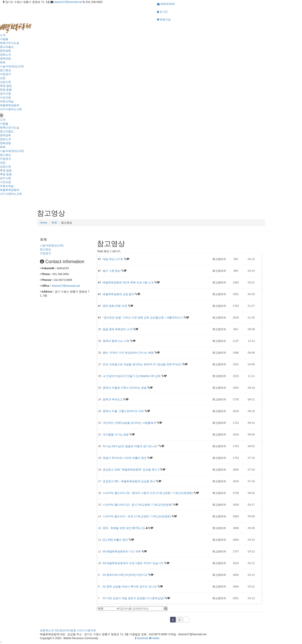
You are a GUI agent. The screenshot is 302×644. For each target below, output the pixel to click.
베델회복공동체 (10, 105)
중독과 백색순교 (113, 399)
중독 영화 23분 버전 (115, 306)
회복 (3, 62)
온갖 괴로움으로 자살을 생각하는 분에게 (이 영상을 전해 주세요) (143, 364)
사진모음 (5, 97)
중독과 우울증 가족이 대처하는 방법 (125, 388)
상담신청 (5, 82)
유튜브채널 (7, 101)
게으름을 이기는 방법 (116, 434)
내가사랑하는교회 (11, 109)
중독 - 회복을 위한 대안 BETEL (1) (124, 528)
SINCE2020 (166, 4)
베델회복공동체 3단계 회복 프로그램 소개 (129, 282)
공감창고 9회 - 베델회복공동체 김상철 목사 (129, 481)
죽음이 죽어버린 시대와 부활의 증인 (125, 458)
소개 (3, 35)
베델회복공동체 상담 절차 (119, 294)
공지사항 (5, 94)
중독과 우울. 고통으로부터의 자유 (124, 411)
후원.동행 (6, 90)
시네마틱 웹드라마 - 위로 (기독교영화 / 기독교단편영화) (137, 516)
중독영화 (5, 51)
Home (44, 223)
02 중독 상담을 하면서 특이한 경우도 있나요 (130, 586)
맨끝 (186, 620)
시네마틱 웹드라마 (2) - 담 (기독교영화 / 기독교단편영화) (138, 505)
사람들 (4, 39)
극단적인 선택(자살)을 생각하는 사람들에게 (130, 423)
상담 (3, 78)
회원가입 (164, 19)
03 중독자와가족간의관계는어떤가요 (125, 575)
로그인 (162, 12)
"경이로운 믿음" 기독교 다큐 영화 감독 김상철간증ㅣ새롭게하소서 (143, 318)
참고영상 (5, 70)
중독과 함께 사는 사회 (117, 341)
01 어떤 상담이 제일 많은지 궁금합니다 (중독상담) (134, 598)
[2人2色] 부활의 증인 (116, 540)
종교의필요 (7, 47)
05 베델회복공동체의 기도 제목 (122, 551)
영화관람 (5, 58)
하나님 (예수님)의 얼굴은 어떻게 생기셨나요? (131, 446)
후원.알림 (6, 86)
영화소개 (5, 55)
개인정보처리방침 (65, 630)
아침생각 (5, 74)
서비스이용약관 (86, 630)
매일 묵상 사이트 (113, 259)
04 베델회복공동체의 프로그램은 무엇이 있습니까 (133, 563)
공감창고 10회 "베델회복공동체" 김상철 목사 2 (132, 470)
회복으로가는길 (10, 43)
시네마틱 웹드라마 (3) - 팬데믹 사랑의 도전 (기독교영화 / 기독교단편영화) (148, 493)
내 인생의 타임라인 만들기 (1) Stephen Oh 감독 (132, 376)
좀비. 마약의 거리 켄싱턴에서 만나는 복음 (129, 353)
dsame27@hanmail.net (68, 2)
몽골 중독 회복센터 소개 (118, 329)
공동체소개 (47, 630)
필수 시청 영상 (112, 271)
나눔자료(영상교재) (12, 66)
